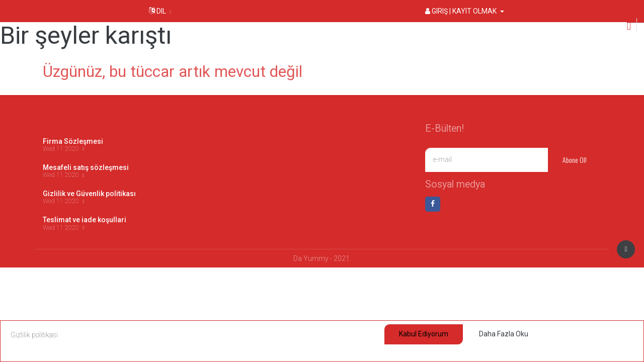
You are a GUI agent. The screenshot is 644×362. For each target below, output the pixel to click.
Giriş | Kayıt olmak (462, 11)
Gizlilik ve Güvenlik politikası (89, 194)
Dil (157, 11)
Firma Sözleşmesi (73, 141)
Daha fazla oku (504, 334)
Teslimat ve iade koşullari (85, 220)
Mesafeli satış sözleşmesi (86, 167)
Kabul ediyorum (424, 334)
